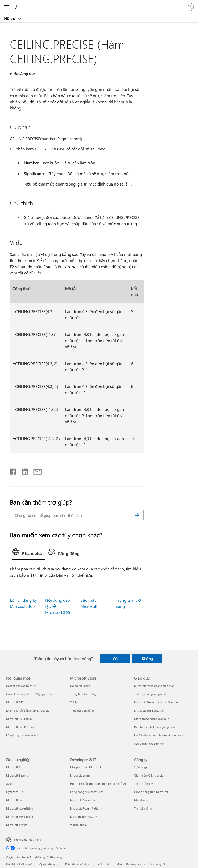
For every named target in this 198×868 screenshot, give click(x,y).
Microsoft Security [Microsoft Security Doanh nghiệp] (18, 775)
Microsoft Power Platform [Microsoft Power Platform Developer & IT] (86, 808)
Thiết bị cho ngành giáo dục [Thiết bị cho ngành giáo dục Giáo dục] (151, 694)
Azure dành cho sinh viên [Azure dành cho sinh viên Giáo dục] (150, 743)
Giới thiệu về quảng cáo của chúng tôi (141, 864)
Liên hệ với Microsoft (19, 864)
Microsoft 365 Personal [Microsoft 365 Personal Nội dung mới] (21, 727)
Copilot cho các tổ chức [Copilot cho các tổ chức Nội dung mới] (21, 686)
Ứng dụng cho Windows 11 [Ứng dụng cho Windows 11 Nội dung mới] (23, 735)
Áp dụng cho (24, 74)
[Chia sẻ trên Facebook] (13, 470)
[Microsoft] (99, 4)
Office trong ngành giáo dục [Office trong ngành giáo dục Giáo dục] (151, 719)
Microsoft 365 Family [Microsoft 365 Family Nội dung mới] (19, 719)
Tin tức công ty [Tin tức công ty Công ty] (143, 784)
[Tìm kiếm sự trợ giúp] (18, 7)
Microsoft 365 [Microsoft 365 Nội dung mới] (15, 702)
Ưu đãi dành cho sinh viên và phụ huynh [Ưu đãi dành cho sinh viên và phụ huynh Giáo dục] (159, 735)
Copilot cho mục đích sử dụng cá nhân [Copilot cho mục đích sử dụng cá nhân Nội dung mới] (30, 694)
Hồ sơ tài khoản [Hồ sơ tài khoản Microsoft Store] (80, 686)
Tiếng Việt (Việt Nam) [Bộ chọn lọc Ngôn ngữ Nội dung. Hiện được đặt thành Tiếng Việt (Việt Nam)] (27, 840)
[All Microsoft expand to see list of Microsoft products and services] (6, 7)
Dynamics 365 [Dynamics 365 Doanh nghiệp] (15, 792)
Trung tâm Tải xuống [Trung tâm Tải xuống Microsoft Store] (83, 694)
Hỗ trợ (10, 18)
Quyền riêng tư (49, 864)
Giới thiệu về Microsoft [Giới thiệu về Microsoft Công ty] (148, 775)
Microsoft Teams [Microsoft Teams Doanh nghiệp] (17, 825)
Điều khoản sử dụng (78, 864)
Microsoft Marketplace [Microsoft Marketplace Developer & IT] (84, 800)
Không (147, 659)
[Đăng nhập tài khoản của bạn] (190, 7)
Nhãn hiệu (104, 864)
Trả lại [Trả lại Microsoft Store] (74, 702)
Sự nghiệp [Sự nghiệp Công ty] (140, 767)
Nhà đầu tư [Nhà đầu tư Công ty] (141, 800)
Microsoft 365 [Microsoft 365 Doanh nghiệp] (15, 800)
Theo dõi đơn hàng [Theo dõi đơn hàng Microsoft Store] (82, 710)
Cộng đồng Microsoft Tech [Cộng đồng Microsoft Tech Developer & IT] (87, 792)
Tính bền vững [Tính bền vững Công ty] (143, 808)
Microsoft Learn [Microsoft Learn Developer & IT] (80, 775)
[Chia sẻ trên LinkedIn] (23, 470)
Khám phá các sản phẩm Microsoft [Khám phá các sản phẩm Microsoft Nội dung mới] (28, 710)
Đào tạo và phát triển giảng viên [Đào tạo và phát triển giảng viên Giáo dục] (154, 727)
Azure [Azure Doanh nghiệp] (10, 784)
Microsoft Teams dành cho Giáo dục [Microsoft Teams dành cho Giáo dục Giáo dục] (157, 702)
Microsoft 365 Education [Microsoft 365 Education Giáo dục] (149, 710)
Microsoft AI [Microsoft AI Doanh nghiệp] (14, 767)
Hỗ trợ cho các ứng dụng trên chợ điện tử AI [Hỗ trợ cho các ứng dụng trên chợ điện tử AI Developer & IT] (98, 784)
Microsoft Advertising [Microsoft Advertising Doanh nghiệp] (20, 808)
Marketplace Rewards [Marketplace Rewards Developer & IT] (84, 817)
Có (115, 659)
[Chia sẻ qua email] (35, 470)
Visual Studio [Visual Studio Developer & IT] (78, 825)
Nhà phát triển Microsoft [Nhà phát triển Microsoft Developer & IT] (86, 767)
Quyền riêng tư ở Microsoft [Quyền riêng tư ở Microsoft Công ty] (151, 792)
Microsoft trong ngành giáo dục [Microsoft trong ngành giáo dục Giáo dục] (154, 686)
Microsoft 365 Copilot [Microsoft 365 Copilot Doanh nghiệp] (20, 817)
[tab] (28, 553)
